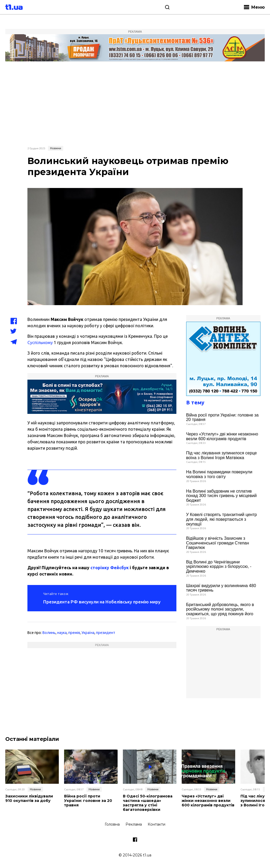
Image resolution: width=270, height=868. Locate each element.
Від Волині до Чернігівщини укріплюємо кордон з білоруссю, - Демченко (219, 567)
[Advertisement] (135, 103)
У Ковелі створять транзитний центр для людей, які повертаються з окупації (222, 519)
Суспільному (40, 343)
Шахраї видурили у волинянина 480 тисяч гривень (221, 588)
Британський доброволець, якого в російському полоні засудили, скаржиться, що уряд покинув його (220, 609)
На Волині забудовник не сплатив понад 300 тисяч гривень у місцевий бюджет (221, 496)
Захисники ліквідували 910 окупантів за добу (29, 798)
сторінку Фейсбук (110, 568)
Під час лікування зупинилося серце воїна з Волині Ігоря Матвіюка (221, 455)
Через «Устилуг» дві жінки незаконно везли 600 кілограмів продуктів (222, 436)
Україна (88, 633)
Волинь (49, 633)
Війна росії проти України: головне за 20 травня (222, 417)
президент (106, 633)
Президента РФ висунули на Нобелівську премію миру (102, 602)
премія (74, 633)
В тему (195, 402)
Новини (56, 148)
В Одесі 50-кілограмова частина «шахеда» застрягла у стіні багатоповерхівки (148, 803)
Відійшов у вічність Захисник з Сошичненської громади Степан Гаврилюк (218, 543)
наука (62, 633)
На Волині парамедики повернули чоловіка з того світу (219, 474)
